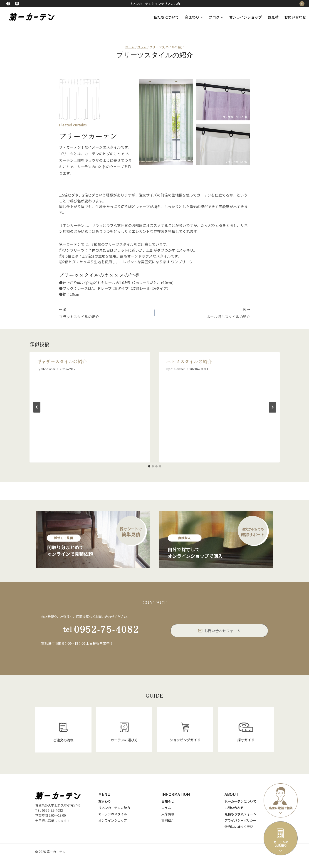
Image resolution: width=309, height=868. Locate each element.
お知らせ (168, 801)
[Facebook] (8, 4)
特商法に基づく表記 (239, 827)
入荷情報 (168, 814)
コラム (166, 808)
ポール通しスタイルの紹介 (204, 313)
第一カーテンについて (240, 801)
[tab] (149, 466)
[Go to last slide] (37, 407)
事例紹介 (168, 820)
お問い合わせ (295, 17)
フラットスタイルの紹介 (105, 313)
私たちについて (166, 17)
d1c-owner (48, 369)
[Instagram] (17, 4)
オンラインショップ (245, 17)
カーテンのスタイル (113, 814)
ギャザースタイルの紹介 (62, 361)
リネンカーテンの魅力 (114, 808)
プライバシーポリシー (240, 820)
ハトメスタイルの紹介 (189, 361)
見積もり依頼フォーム (240, 814)
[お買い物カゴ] (302, 4)
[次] (272, 407)
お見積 (273, 17)
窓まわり (105, 801)
